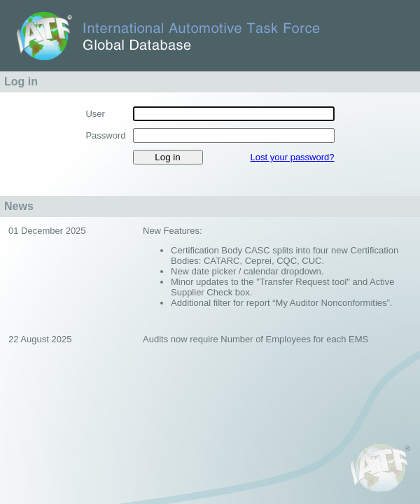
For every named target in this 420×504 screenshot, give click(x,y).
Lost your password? (293, 157)
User (95, 114)
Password (105, 135)
